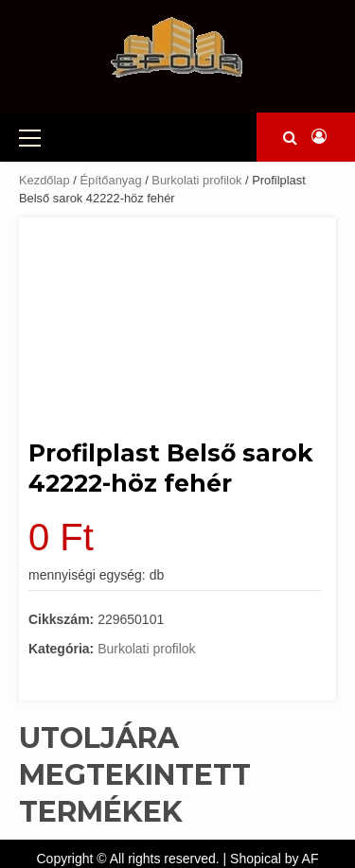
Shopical (256, 859)
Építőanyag (110, 180)
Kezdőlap (44, 180)
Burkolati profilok (196, 180)
